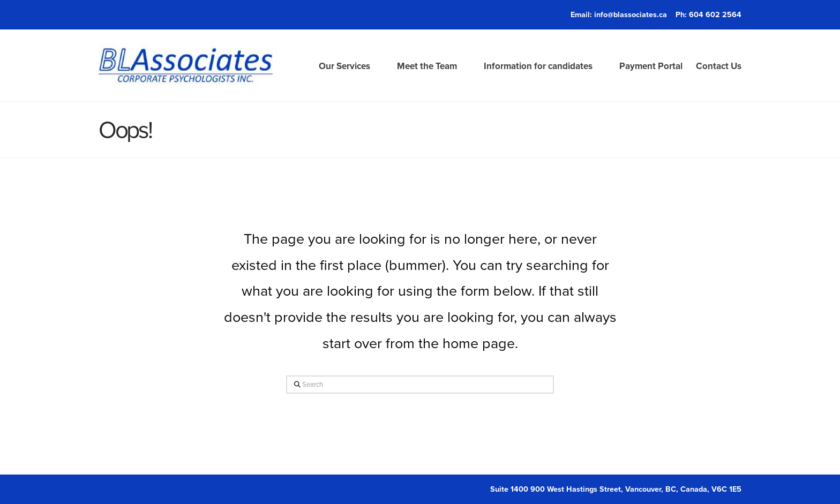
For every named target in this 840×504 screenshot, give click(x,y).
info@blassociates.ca (631, 14)
